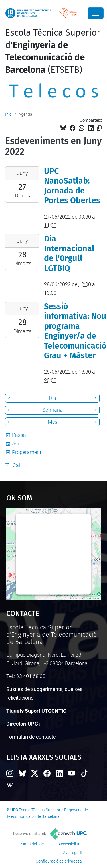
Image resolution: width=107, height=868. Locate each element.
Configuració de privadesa (59, 861)
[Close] (96, 13)
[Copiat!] (99, 128)
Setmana (53, 410)
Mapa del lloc (32, 844)
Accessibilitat (70, 844)
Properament (27, 452)
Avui (17, 444)
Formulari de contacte (31, 737)
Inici (9, 114)
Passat (20, 435)
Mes (53, 422)
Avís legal (71, 853)
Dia (53, 398)
